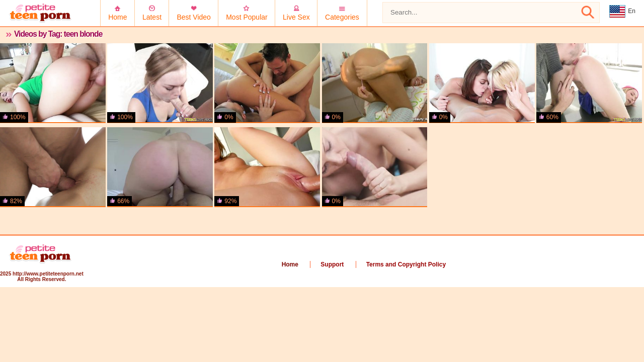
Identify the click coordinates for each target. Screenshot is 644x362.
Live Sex (296, 17)
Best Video (193, 17)
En (622, 12)
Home (117, 17)
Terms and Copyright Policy (406, 264)
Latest (152, 17)
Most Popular (247, 17)
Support (332, 264)
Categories (342, 17)
